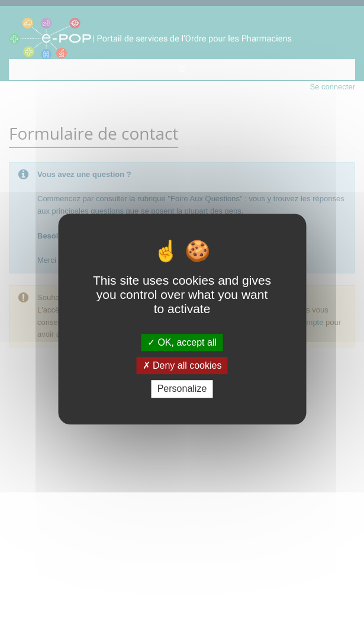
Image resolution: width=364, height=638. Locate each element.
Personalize (182, 389)
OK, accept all (182, 342)
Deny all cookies (182, 365)
